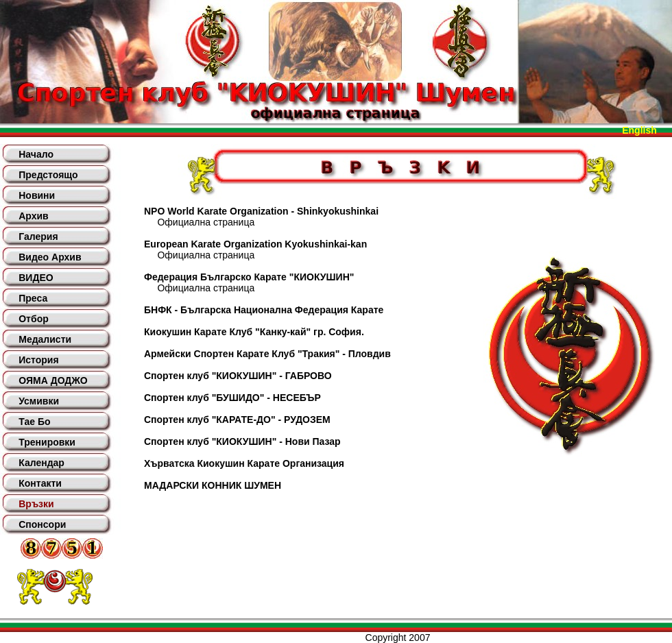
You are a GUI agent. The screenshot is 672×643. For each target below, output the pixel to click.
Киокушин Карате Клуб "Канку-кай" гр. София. (254, 332)
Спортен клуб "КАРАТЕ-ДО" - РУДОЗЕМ (237, 420)
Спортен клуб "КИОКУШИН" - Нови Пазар (242, 441)
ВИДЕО (36, 278)
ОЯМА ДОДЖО (53, 380)
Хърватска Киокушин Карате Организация (244, 463)
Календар (41, 463)
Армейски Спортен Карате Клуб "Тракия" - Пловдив (267, 354)
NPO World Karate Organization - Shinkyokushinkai (261, 211)
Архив (33, 216)
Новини (37, 195)
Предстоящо (48, 175)
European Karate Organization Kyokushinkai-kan (255, 244)
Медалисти (45, 339)
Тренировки (47, 442)
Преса (33, 298)
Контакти (40, 483)
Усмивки (39, 401)
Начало (36, 154)
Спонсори (42, 524)
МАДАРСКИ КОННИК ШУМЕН (213, 485)
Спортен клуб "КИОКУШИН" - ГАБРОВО (238, 376)
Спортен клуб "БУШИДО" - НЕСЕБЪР (232, 398)
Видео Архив (50, 257)
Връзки (36, 504)
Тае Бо (34, 422)
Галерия (38, 236)
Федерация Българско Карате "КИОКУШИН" (249, 277)
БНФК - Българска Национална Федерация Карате (264, 310)
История (38, 360)
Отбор (34, 319)
